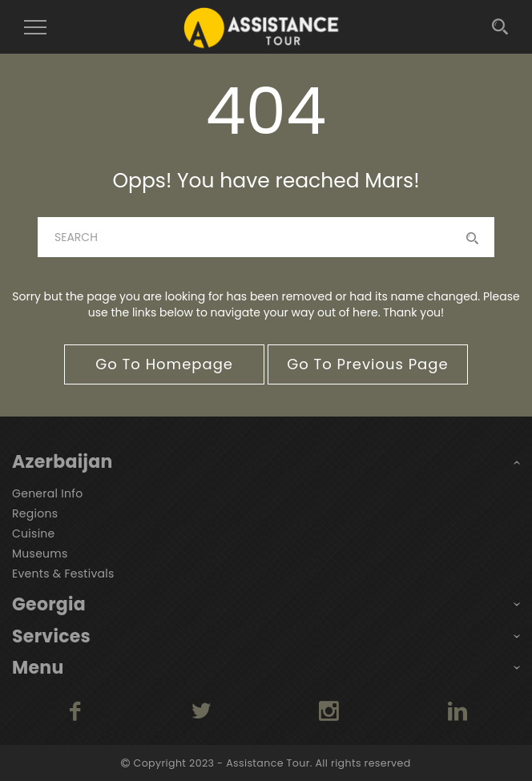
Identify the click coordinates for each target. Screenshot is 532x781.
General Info (47, 493)
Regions (35, 513)
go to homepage (164, 364)
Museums (40, 554)
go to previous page (367, 364)
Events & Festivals (63, 574)
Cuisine (34, 533)
